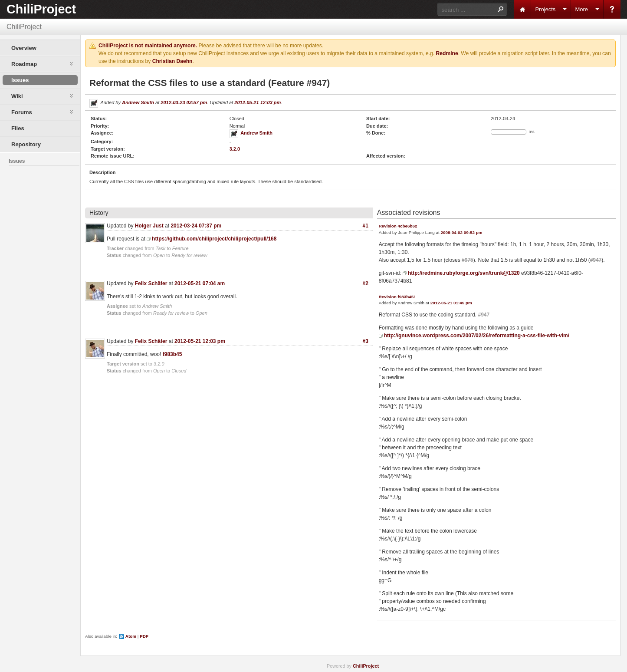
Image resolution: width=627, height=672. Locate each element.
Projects (545, 9)
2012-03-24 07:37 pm (196, 226)
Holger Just (149, 226)
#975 (468, 260)
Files (18, 128)
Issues (20, 80)
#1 (366, 226)
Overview (24, 48)
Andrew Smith (138, 102)
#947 (596, 260)
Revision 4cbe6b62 (398, 226)
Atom (131, 636)
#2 (366, 283)
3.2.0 (235, 149)
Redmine (447, 53)
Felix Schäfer (151, 283)
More (581, 9)
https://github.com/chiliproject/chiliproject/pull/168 (214, 239)
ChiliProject (41, 9)
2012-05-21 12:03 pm (258, 102)
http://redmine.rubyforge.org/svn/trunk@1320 (464, 273)
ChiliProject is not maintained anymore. (148, 46)
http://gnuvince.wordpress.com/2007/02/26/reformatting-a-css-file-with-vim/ (477, 336)
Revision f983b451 (397, 297)
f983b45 (172, 354)
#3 (366, 341)
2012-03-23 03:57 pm (184, 102)
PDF (144, 636)
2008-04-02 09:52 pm (461, 232)
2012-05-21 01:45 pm (451, 303)
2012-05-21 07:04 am (200, 283)
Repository (26, 144)
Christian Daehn (172, 61)
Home (522, 9)
